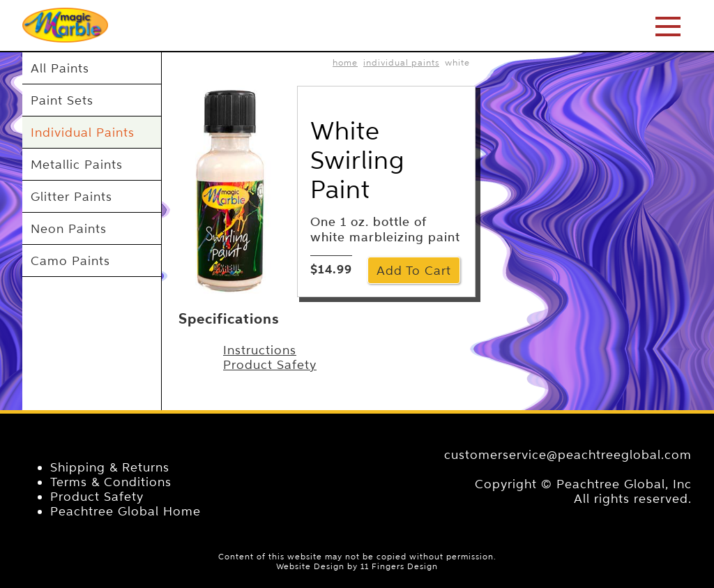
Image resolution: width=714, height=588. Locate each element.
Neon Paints (69, 228)
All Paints (60, 68)
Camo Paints (70, 261)
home (345, 62)
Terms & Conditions (111, 482)
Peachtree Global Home (126, 511)
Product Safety (270, 364)
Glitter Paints (71, 196)
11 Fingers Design (399, 566)
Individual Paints (83, 132)
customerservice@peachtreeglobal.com (568, 454)
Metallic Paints (77, 164)
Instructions (260, 350)
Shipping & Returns (110, 467)
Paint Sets (62, 100)
